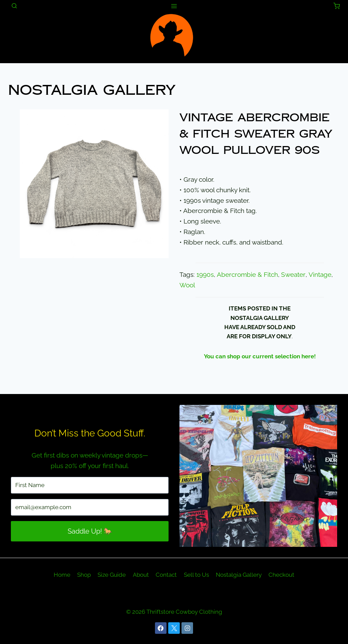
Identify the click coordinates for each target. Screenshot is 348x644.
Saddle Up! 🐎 (90, 531)
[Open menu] (174, 6)
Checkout (281, 575)
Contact (166, 575)
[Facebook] (161, 628)
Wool (187, 285)
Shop (84, 575)
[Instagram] (187, 628)
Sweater (293, 275)
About (141, 575)
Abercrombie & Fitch (247, 275)
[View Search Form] (14, 6)
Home (62, 575)
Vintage (319, 275)
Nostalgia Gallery (92, 90)
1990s (205, 275)
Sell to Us (196, 575)
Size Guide (112, 575)
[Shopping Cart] (337, 6)
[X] (174, 628)
